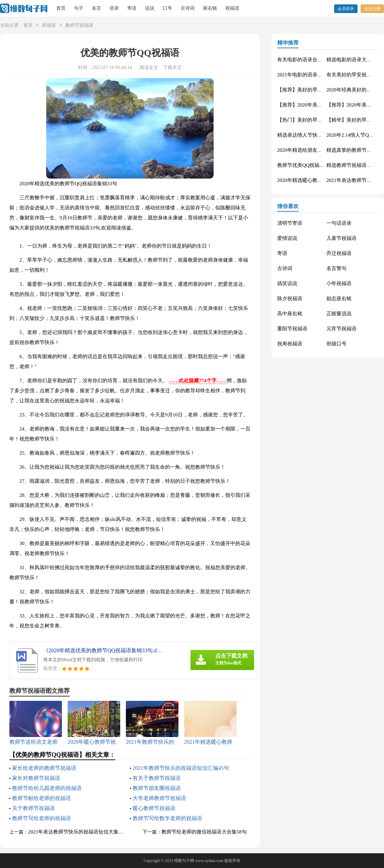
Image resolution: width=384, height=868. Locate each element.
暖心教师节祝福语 (154, 808)
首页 (61, 8)
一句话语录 (339, 223)
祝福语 (232, 8)
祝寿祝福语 (290, 344)
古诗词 (187, 8)
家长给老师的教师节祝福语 (44, 768)
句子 (79, 8)
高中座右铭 (290, 314)
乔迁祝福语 (339, 253)
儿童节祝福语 (341, 238)
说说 (150, 8)
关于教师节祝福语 (33, 808)
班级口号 (336, 344)
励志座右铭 (339, 298)
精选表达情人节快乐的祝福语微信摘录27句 (325, 135)
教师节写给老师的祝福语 (42, 818)
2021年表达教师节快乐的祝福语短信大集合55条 (81, 832)
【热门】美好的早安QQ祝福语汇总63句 (321, 120)
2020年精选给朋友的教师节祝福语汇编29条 (325, 150)
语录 (114, 8)
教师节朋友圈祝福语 (157, 788)
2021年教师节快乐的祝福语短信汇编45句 (181, 768)
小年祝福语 (339, 283)
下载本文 (172, 68)
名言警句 (336, 268)
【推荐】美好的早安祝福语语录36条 (317, 90)
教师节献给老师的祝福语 (42, 798)
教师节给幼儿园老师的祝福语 (47, 788)
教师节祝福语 (79, 26)
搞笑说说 (287, 283)
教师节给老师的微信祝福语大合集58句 (204, 832)
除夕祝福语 (290, 298)
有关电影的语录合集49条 (305, 60)
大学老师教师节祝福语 (159, 798)
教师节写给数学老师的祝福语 (167, 818)
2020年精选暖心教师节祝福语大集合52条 (322, 180)
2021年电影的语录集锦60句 (307, 75)
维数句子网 (184, 861)
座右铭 (210, 8)
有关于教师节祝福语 (157, 778)
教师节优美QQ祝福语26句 (306, 165)
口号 (167, 8)
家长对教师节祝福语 (36, 778)
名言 (96, 8)
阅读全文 (149, 68)
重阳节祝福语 (292, 329)
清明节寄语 (290, 223)
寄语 (132, 8)
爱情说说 (287, 238)
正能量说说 (339, 314)
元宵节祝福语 (341, 329)
